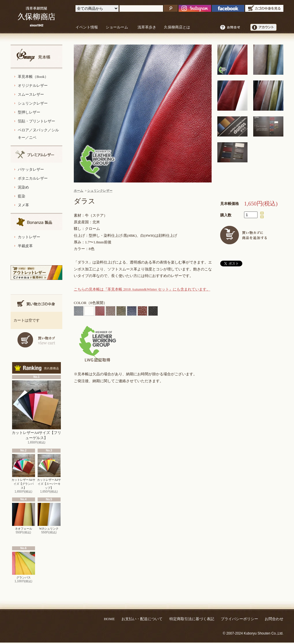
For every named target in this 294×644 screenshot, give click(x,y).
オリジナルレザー (33, 85)
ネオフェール (24, 517)
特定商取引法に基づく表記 (192, 619)
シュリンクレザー (33, 103)
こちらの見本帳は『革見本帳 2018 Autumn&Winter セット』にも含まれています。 (142, 289)
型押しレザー (29, 112)
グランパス (24, 565)
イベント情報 (87, 27)
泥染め (23, 187)
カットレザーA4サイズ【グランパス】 (23, 472)
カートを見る (36, 340)
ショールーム (117, 27)
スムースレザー (31, 94)
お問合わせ (274, 619)
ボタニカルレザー (33, 178)
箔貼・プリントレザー (36, 121)
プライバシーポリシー (239, 619)
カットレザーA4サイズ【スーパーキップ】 (49, 472)
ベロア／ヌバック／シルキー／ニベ (38, 134)
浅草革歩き (147, 27)
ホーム (79, 191)
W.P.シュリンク (49, 517)
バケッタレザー (31, 169)
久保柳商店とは (177, 27)
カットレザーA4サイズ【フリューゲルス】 (36, 410)
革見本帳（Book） (33, 77)
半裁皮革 (25, 246)
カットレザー (29, 237)
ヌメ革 (23, 205)
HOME (109, 619)
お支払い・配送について (142, 619)
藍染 (22, 196)
